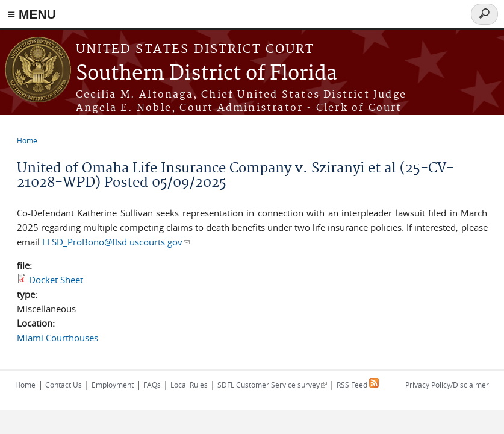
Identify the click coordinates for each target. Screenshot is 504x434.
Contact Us (64, 385)
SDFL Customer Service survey (272, 385)
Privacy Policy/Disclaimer (447, 385)
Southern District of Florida (207, 74)
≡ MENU (32, 14)
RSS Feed (358, 385)
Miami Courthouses (58, 338)
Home (27, 140)
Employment (113, 385)
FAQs (152, 385)
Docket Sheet (56, 280)
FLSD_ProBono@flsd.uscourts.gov (116, 242)
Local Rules (189, 385)
